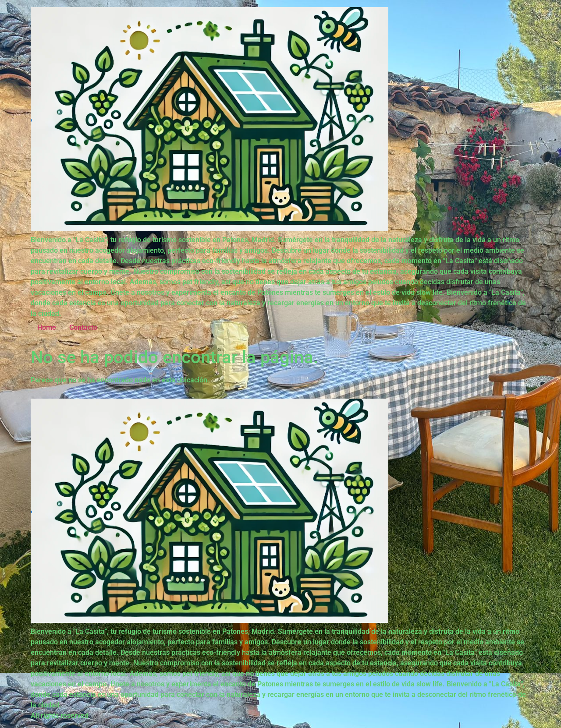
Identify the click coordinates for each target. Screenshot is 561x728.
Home (47, 327)
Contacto (83, 327)
